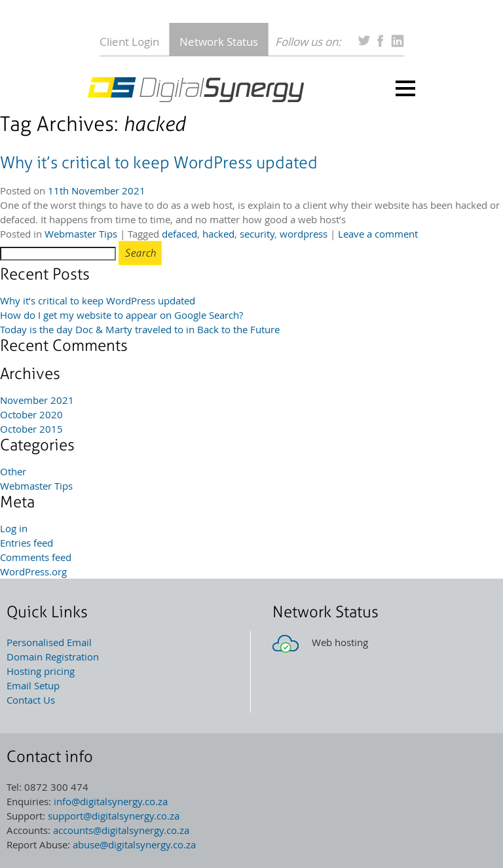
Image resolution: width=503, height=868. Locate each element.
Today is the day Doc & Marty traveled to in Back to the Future (140, 329)
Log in (14, 528)
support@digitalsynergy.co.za (114, 816)
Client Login (129, 42)
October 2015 (31, 429)
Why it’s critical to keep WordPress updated (159, 163)
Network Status (219, 42)
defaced (179, 234)
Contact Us (31, 700)
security (257, 234)
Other (13, 471)
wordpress (304, 234)
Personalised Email (49, 642)
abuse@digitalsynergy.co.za (134, 844)
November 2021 (37, 400)
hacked (218, 234)
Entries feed (27, 543)
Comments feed (36, 557)
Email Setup (33, 685)
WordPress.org (33, 571)
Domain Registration (53, 657)
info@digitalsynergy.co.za (111, 801)
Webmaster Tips (81, 234)
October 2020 (31, 414)
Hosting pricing (41, 671)
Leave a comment (378, 234)
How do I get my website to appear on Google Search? (121, 315)
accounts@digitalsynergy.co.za (121, 830)
